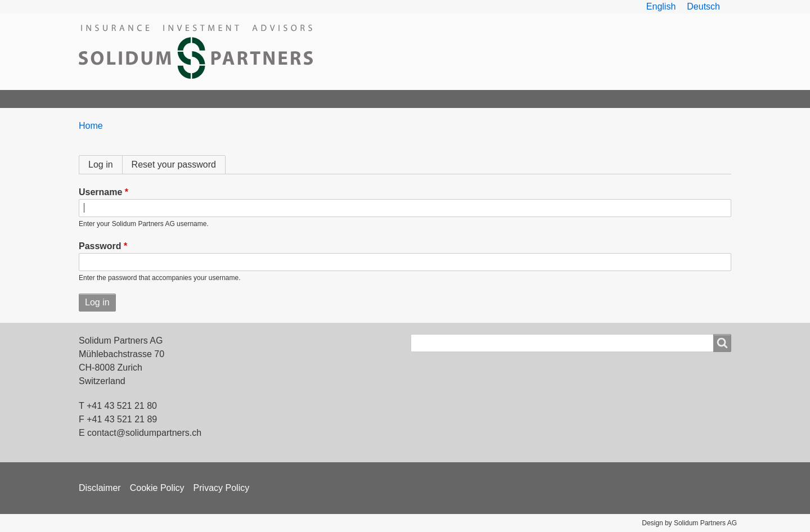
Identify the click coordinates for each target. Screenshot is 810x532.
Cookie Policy (157, 488)
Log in (105, 164)
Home (96, 99)
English (661, 6)
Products (248, 99)
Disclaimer (100, 488)
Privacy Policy (222, 488)
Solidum (147, 99)
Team (197, 99)
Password (100, 246)
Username (100, 192)
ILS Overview (315, 99)
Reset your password (174, 164)
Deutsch (703, 6)
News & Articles (396, 99)
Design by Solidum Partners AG (689, 523)
